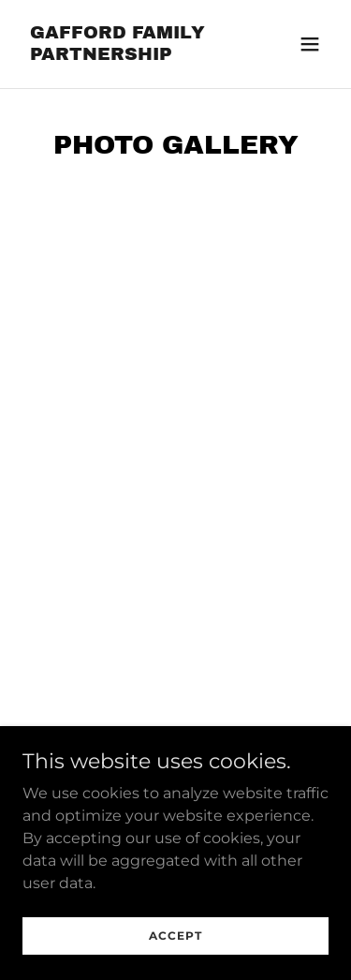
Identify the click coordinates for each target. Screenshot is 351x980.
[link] (130, 55)
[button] (310, 44)
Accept (175, 935)
